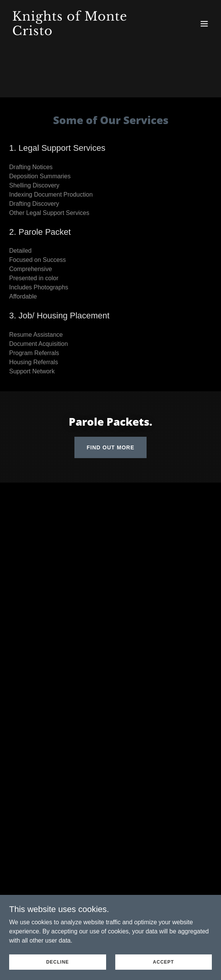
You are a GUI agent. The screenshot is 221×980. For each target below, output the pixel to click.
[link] (80, 33)
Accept (164, 962)
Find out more (110, 447)
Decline (58, 962)
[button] (204, 24)
